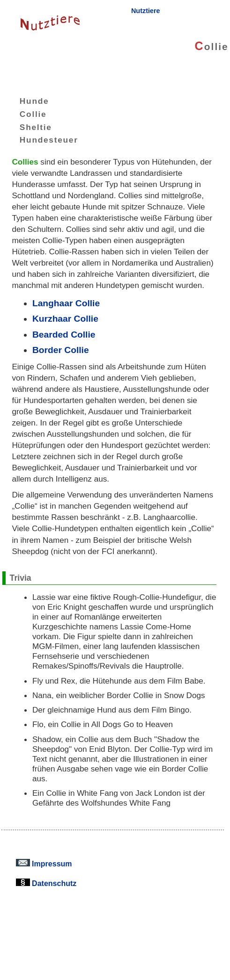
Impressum (44, 864)
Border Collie (61, 350)
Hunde (27, 101)
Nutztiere (146, 11)
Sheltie (29, 127)
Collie (26, 114)
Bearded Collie (64, 335)
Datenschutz (46, 883)
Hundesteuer (42, 140)
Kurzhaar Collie (65, 319)
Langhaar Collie (66, 303)
